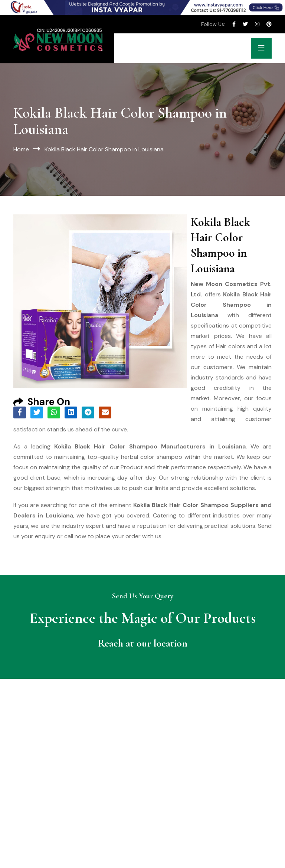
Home (21, 149)
